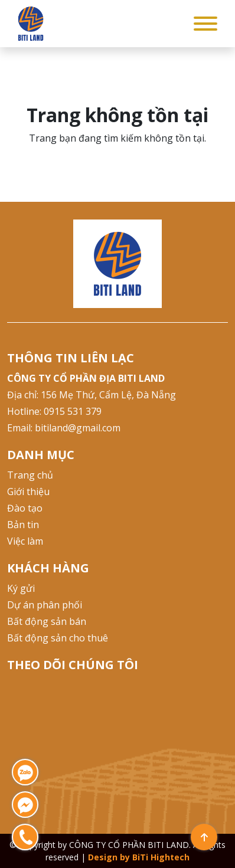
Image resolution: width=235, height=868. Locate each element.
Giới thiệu (28, 492)
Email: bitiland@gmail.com (64, 428)
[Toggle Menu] (205, 24)
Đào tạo (25, 508)
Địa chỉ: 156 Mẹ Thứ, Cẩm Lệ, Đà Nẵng (92, 395)
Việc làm (25, 541)
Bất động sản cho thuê (58, 638)
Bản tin (23, 525)
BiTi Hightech (161, 857)
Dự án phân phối (45, 605)
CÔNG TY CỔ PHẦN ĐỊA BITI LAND (86, 378)
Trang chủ (30, 475)
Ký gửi (21, 588)
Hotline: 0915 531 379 (54, 411)
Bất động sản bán (47, 621)
